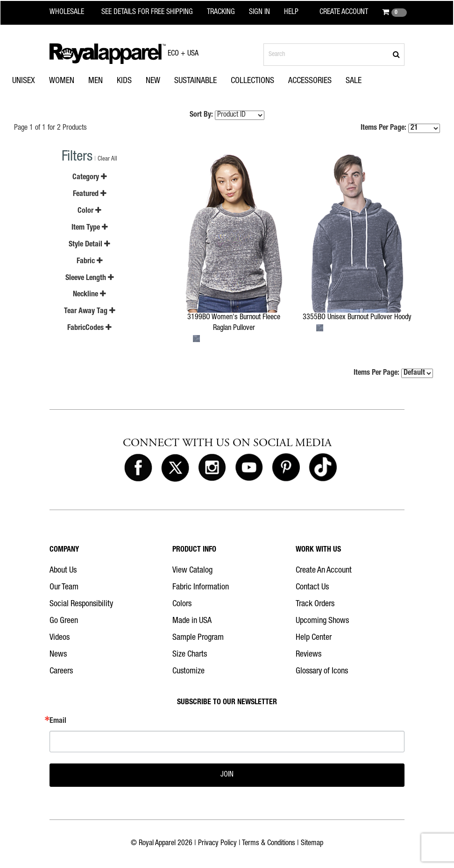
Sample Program (198, 638)
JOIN (227, 775)
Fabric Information (201, 588)
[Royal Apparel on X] (175, 468)
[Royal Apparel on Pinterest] (286, 468)
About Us (63, 571)
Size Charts (190, 655)
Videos (60, 638)
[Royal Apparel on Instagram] (212, 468)
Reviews (309, 655)
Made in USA (192, 621)
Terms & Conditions (269, 844)
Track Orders (315, 604)
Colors (182, 604)
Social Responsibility (81, 604)
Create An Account (324, 571)
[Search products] (334, 55)
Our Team (64, 588)
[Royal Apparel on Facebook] (138, 468)
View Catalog (192, 571)
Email (58, 721)
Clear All (107, 159)
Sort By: (201, 115)
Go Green (64, 621)
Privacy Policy (217, 844)
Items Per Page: (400, 128)
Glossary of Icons (322, 672)
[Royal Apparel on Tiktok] (323, 468)
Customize (188, 672)
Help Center (314, 638)
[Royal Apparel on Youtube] (249, 468)
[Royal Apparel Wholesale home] (73, 13)
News (58, 655)
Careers (61, 672)
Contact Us (312, 588)
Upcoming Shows (322, 621)
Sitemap (312, 844)
